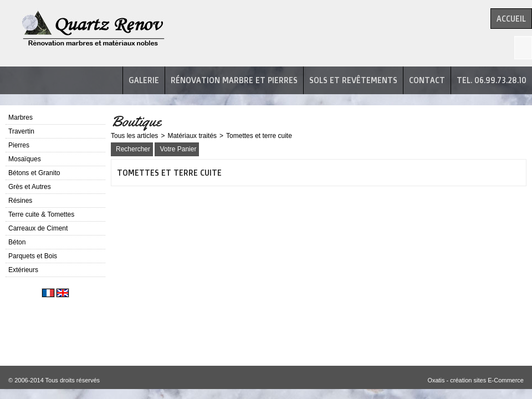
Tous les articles (134, 136)
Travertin (21, 131)
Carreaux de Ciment (38, 228)
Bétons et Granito (34, 173)
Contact (427, 80)
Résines (20, 201)
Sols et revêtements (353, 80)
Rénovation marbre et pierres (234, 80)
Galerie (144, 80)
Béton (17, 242)
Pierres (19, 145)
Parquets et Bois (33, 256)
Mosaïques (25, 159)
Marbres (21, 117)
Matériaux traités (192, 136)
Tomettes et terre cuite (259, 136)
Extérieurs (23, 270)
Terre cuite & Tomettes (41, 214)
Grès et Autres (30, 187)
